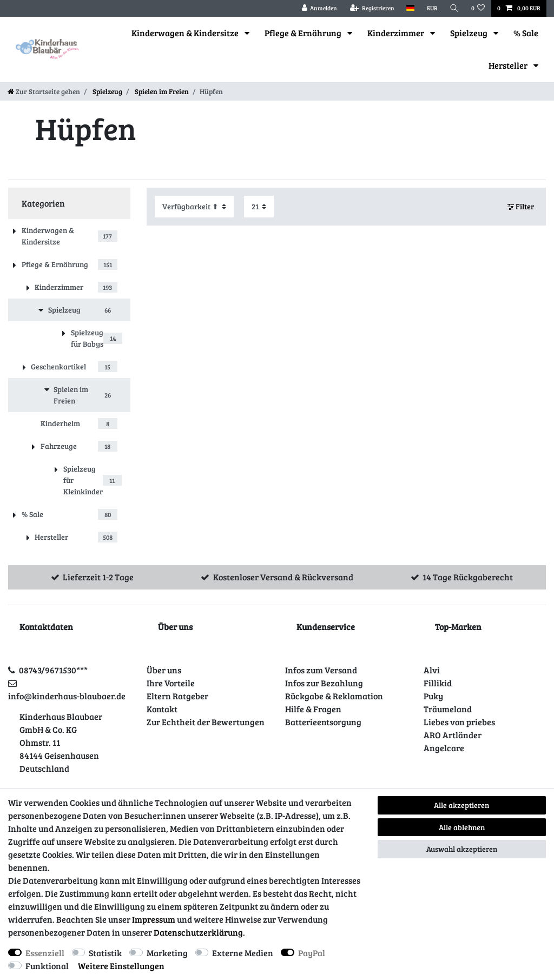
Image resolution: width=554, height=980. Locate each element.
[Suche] (454, 8)
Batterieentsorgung (323, 722)
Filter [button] (521, 207)
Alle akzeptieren (461, 805)
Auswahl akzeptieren (462, 849)
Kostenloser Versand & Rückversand (283, 577)
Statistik (105, 953)
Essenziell (45, 953)
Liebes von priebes (459, 722)
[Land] (410, 8)
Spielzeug (470, 33)
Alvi (432, 670)
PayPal (312, 953)
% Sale (526, 33)
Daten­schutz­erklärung (198, 932)
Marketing (167, 953)
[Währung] (432, 8)
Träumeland (448, 709)
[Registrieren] (372, 8)
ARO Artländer (453, 735)
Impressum (154, 919)
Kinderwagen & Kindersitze (186, 33)
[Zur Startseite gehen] (44, 91)
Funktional (47, 966)
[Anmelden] (319, 8)
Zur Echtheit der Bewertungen (206, 722)
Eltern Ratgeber (177, 696)
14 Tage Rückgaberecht (468, 577)
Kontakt (162, 709)
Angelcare (444, 748)
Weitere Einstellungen (121, 966)
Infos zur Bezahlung (324, 683)
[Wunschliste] (478, 8)
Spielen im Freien (161, 91)
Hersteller (509, 65)
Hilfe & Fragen (313, 709)
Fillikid (438, 683)
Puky (433, 696)
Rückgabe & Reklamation (334, 696)
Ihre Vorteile (171, 683)
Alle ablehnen (462, 827)
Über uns (164, 670)
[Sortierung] (194, 206)
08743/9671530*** (53, 670)
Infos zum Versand (321, 670)
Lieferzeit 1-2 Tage (98, 577)
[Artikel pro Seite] (259, 206)
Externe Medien (243, 953)
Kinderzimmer (397, 33)
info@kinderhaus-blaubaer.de (67, 696)
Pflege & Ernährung (304, 33)
